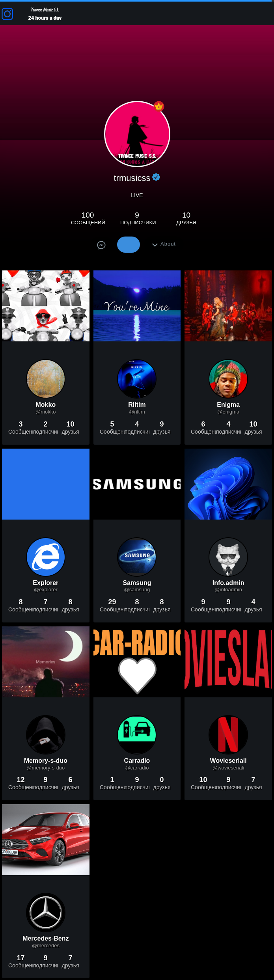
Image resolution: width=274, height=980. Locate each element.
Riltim (137, 405)
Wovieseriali (228, 761)
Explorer (46, 583)
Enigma (228, 405)
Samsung (137, 583)
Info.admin (228, 583)
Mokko (46, 405)
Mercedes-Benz (46, 939)
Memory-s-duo (46, 761)
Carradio (137, 761)
